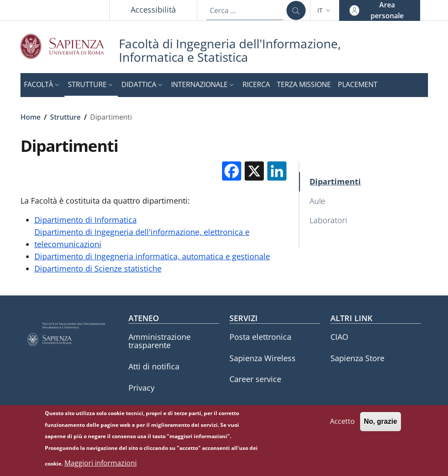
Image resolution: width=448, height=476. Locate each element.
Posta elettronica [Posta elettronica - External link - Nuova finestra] (260, 337)
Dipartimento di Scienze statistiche (98, 268)
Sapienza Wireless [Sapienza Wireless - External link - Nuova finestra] (263, 358)
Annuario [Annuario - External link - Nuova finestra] (145, 409)
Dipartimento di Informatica (86, 220)
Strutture (65, 117)
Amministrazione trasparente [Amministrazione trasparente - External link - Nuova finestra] (160, 341)
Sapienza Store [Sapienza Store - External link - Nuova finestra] (357, 358)
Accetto (342, 426)
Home (30, 117)
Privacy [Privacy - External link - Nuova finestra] (141, 388)
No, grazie (381, 426)
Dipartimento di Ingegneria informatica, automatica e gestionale (152, 256)
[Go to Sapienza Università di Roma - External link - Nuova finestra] (70, 46)
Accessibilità (153, 10)
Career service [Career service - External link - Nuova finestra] (255, 379)
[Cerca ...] (296, 10)
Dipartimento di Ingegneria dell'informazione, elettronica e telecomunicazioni (142, 238)
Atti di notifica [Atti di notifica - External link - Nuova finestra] (154, 366)
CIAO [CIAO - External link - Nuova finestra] (339, 337)
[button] (325, 10)
